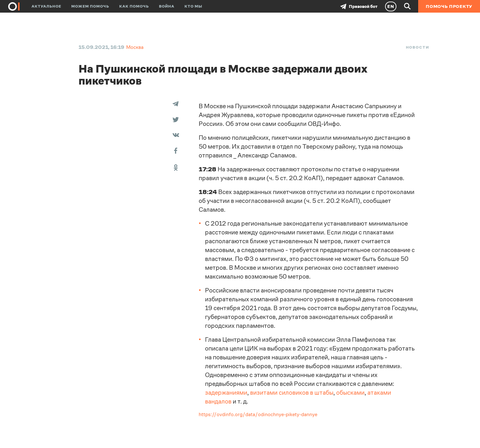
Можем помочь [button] (90, 6)
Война (167, 6)
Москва (135, 47)
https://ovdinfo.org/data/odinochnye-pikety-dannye (258, 414)
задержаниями (226, 393)
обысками (350, 393)
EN (391, 6)
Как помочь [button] (134, 6)
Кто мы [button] (193, 6)
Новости (418, 47)
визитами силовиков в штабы (292, 393)
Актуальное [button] (46, 6)
